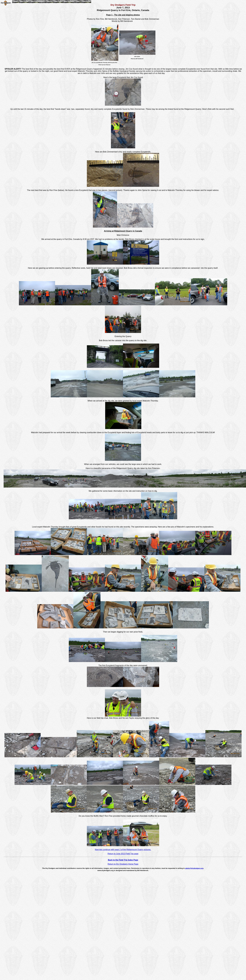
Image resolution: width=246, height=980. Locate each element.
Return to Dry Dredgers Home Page (123, 864)
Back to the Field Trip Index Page (123, 860)
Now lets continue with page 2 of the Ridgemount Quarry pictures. (123, 850)
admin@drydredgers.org (194, 868)
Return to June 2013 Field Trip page (123, 854)
